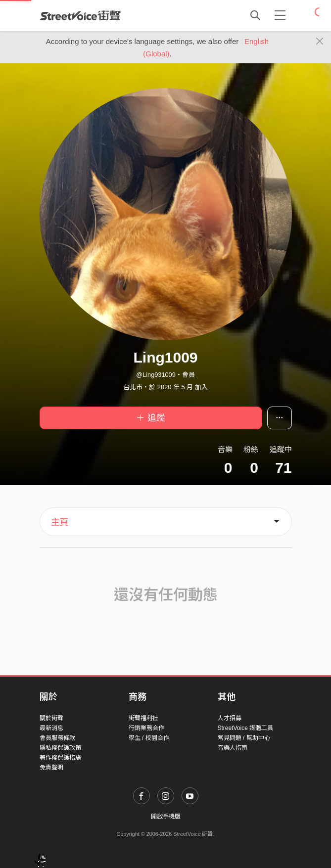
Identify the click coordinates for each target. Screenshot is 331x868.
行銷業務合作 (146, 728)
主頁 (60, 522)
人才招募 (230, 718)
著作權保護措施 (60, 758)
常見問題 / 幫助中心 (244, 738)
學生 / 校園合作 (149, 738)
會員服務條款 (57, 738)
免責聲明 (51, 768)
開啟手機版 (166, 817)
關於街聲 (51, 718)
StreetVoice (80, 15)
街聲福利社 (143, 718)
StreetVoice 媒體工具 (246, 728)
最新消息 (51, 728)
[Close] (320, 42)
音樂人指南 (233, 748)
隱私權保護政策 (60, 748)
